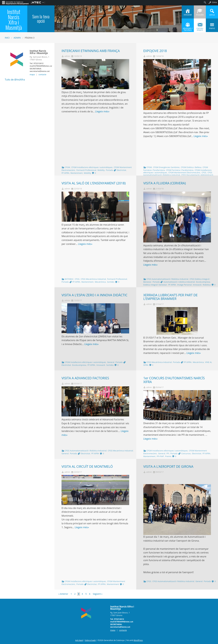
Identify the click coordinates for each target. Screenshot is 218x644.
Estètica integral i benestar (155, 285)
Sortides (111, 282)
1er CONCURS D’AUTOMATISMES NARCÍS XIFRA (174, 380)
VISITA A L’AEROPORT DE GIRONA (168, 466)
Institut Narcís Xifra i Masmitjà (14, 19)
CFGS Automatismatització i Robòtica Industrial (178, 174)
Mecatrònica (100, 282)
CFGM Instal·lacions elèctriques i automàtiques (92, 167)
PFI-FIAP (160, 456)
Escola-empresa (203, 282)
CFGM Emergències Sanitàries (166, 167)
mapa (32, 74)
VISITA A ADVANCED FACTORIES (85, 378)
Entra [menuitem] (215, 2)
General (111, 362)
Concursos (186, 453)
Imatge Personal (184, 285)
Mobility (101, 170)
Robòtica (207, 285)
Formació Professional (86, 170)
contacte (42, 74)
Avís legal (79, 640)
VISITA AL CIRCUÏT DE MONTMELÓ (87, 466)
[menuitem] (15, 2)
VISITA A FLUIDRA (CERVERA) (165, 183)
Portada (109, 170)
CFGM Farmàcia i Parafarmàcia (180, 170)
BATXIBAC (69, 279)
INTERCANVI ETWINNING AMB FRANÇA (91, 51)
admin (17, 38)
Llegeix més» (102, 111)
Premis (168, 456)
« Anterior (63, 594)
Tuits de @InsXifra (15, 80)
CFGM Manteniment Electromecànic (184, 173)
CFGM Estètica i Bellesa (191, 167)
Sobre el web (90, 640)
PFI (168, 453)
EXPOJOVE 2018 (155, 51)
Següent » (98, 594)
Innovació (197, 285)
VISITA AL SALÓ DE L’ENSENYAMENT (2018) (94, 183)
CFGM (67, 167)
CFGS (204, 173)
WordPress (138, 640)
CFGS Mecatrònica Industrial (93, 279)
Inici (7, 38)
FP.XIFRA (65, 173)
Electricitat (121, 170)
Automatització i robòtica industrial (179, 282)
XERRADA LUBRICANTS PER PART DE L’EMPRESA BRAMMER (170, 297)
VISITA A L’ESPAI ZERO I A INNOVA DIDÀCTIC (94, 295)
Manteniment (77, 173)
